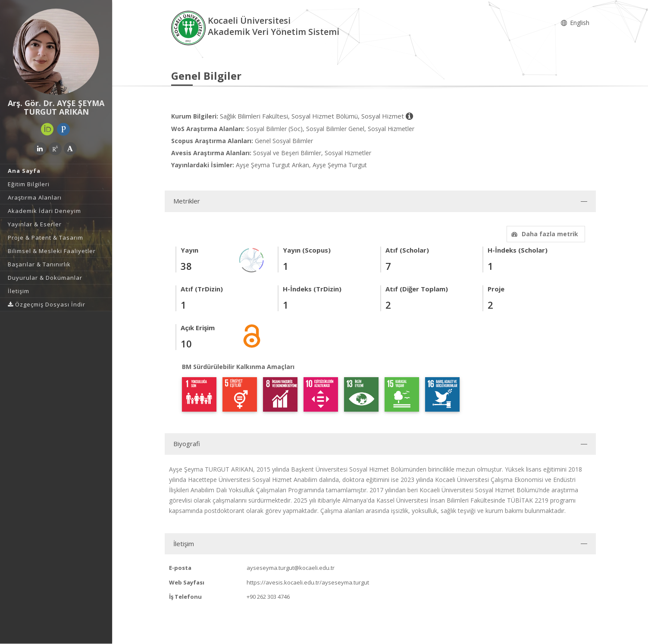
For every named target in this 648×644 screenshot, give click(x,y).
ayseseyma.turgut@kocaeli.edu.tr (291, 568)
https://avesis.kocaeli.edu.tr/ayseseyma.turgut (308, 582)
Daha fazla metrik (544, 234)
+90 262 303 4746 (268, 597)
